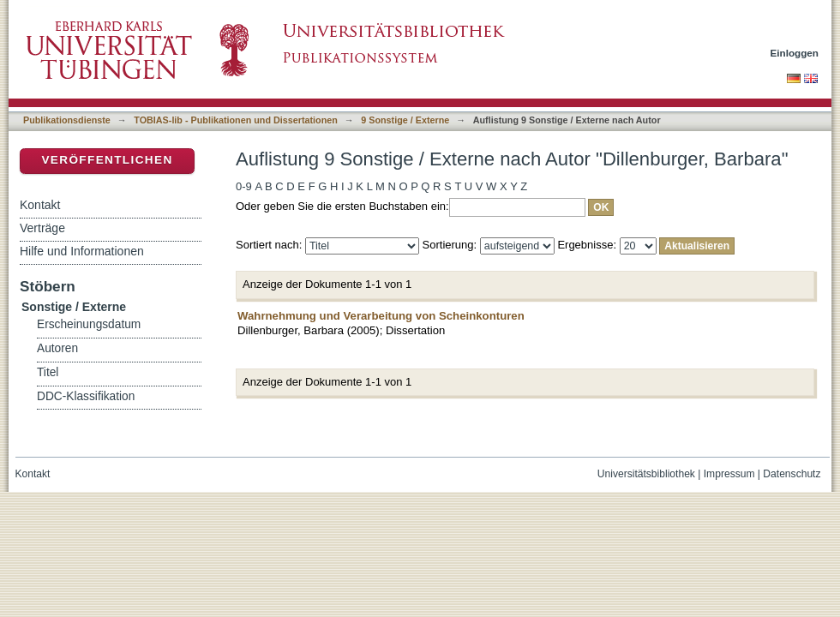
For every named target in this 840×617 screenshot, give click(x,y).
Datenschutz (792, 474)
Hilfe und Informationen (82, 251)
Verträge (42, 228)
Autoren (57, 348)
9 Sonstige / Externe (405, 120)
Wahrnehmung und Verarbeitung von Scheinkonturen (381, 316)
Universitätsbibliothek (646, 474)
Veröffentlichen (107, 160)
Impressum (729, 474)
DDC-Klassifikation (86, 396)
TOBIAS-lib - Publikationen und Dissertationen (236, 120)
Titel (48, 372)
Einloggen (795, 53)
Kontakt (40, 205)
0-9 (244, 186)
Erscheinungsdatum (89, 324)
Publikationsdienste (67, 120)
